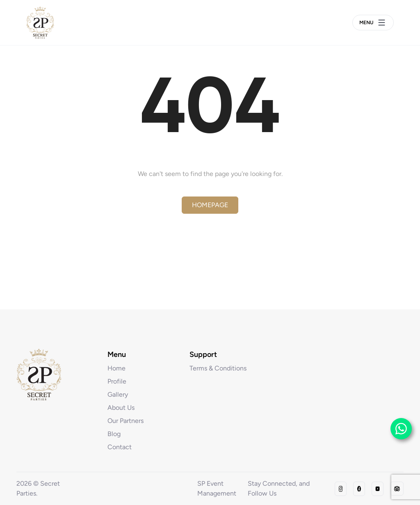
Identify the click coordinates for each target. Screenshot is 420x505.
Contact (120, 447)
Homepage (210, 205)
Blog (114, 434)
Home (116, 368)
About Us (121, 408)
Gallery (118, 394)
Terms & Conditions (218, 368)
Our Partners (126, 421)
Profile (117, 381)
